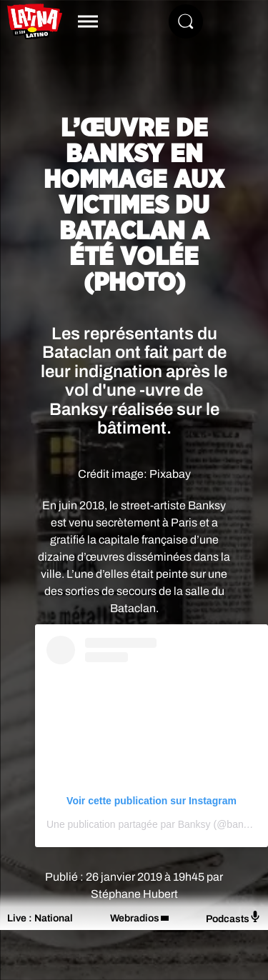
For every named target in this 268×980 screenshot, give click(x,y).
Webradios (135, 918)
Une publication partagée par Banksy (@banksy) (154, 824)
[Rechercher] (186, 21)
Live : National (40, 918)
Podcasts (233, 917)
